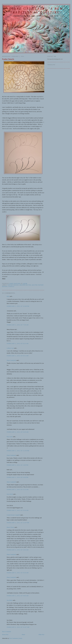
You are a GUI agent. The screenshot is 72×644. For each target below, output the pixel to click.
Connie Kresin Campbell (13, 515)
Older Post (41, 635)
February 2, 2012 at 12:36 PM (18, 451)
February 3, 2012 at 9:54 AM (18, 510)
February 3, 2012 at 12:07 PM (18, 523)
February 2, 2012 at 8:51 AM (18, 356)
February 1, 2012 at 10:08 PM (18, 306)
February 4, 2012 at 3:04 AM (18, 550)
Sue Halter (10, 600)
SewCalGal (10, 494)
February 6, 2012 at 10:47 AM (18, 627)
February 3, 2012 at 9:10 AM (18, 490)
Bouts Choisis (11, 527)
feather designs (13, 285)
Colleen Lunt (10, 348)
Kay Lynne (10, 437)
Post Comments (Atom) (16, 638)
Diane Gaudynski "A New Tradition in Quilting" (36, 11)
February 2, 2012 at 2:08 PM (18, 465)
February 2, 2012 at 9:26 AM (18, 432)
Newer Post (5, 635)
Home (23, 635)
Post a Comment (7, 632)
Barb (8, 296)
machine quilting (25, 285)
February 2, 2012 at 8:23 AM (18, 343)
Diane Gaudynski (11, 360)
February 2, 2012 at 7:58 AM (18, 325)
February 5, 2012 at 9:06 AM (18, 596)
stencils (11, 287)
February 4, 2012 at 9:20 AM (18, 573)
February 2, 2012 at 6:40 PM (18, 477)
